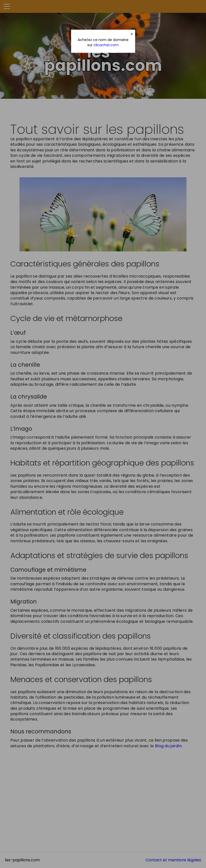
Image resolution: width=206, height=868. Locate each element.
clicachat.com (106, 45)
